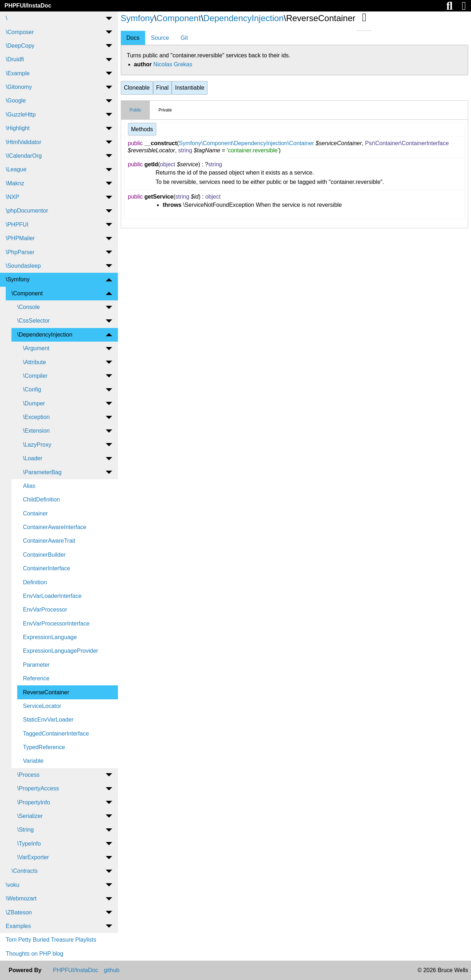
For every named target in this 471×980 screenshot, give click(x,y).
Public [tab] (136, 110)
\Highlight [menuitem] (18, 128)
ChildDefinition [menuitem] (41, 499)
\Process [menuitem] (28, 775)
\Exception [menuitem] (36, 417)
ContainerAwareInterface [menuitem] (55, 527)
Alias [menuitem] (29, 486)
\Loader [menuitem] (33, 458)
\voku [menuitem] (13, 885)
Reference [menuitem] (36, 678)
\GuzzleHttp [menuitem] (21, 115)
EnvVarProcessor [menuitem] (45, 610)
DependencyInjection (243, 18)
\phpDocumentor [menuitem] (27, 211)
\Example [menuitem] (18, 73)
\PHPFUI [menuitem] (17, 225)
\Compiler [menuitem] (35, 376)
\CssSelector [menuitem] (34, 321)
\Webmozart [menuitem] (21, 898)
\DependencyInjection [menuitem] (45, 335)
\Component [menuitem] (27, 293)
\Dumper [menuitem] (34, 403)
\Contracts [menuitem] (25, 871)
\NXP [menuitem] (12, 197)
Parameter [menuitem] (36, 665)
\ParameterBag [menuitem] (42, 472)
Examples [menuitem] (18, 926)
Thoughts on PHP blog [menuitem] (35, 954)
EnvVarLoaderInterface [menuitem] (52, 596)
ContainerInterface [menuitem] (47, 568)
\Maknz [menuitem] (15, 183)
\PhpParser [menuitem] (20, 252)
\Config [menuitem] (32, 389)
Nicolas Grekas (173, 64)
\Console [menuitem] (28, 307)
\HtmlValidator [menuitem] (23, 142)
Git (184, 38)
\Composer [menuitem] (20, 32)
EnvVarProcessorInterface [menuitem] (56, 624)
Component (179, 18)
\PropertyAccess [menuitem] (38, 788)
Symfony (137, 18)
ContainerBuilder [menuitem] (44, 555)
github (112, 970)
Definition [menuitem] (35, 582)
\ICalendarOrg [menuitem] (24, 156)
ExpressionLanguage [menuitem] (50, 637)
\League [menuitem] (16, 169)
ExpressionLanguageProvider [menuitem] (61, 651)
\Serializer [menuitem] (30, 816)
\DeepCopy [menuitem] (20, 46)
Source (160, 38)
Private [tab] (165, 110)
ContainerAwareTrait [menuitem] (49, 541)
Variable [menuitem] (33, 761)
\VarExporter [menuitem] (33, 857)
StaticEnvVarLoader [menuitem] (48, 720)
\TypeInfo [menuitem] (29, 844)
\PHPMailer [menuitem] (20, 238)
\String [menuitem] (25, 830)
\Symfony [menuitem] (18, 279)
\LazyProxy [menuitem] (37, 445)
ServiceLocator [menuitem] (42, 706)
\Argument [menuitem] (36, 348)
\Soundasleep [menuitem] (23, 266)
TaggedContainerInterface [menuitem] (56, 734)
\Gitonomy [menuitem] (19, 87)
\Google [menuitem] (16, 101)
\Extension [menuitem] (36, 431)
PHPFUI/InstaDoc (28, 6)
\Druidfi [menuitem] (15, 59)
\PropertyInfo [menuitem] (34, 802)
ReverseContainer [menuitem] (46, 692)
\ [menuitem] (6, 18)
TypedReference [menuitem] (44, 747)
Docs (133, 38)
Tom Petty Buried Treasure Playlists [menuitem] (51, 940)
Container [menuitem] (35, 513)
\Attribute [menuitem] (34, 362)
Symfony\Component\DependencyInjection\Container (246, 143)
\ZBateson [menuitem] (19, 912)
